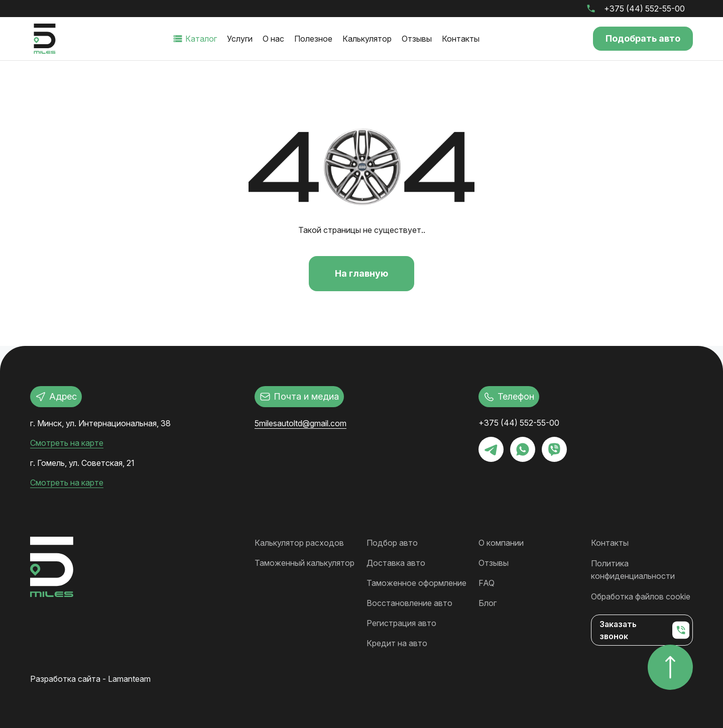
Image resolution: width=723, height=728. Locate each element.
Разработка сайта (65, 678)
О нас (273, 39)
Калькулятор (367, 39)
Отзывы (416, 39)
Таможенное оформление (416, 582)
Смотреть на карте (67, 443)
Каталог (201, 39)
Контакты (460, 39)
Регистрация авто (401, 622)
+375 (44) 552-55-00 (644, 9)
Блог (488, 602)
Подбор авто (392, 542)
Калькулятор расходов (299, 542)
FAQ (487, 582)
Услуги (239, 39)
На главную (361, 273)
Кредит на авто (397, 642)
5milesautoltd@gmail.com (300, 423)
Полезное (313, 39)
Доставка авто (396, 562)
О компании (501, 542)
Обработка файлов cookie (641, 594)
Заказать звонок (644, 627)
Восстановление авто (409, 602)
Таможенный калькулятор (305, 562)
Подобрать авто (642, 38)
